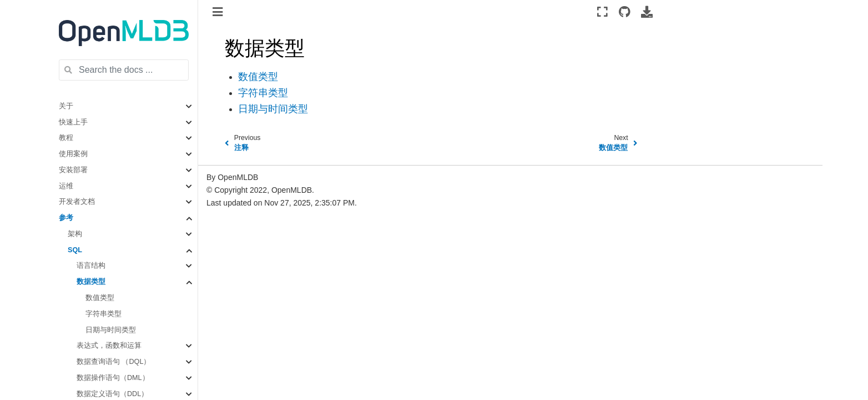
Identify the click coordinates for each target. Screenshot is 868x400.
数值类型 (100, 298)
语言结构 (91, 266)
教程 (66, 138)
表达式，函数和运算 (109, 346)
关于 (66, 106)
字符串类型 (104, 314)
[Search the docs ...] (124, 70)
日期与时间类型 (111, 330)
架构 (75, 234)
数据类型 (91, 282)
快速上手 (73, 122)
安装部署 (73, 170)
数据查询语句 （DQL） (113, 362)
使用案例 (73, 154)
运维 (66, 186)
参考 (66, 218)
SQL (75, 250)
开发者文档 (77, 202)
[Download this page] (647, 12)
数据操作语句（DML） (113, 378)
